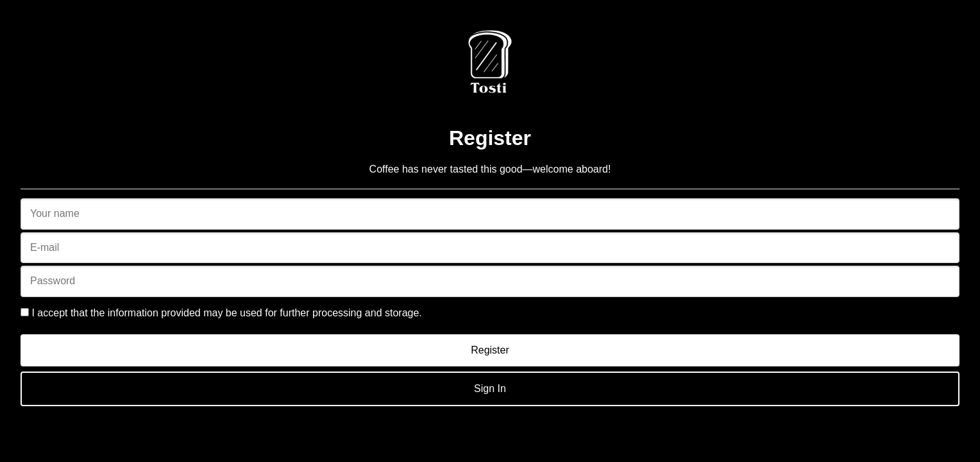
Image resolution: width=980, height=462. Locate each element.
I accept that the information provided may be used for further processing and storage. (221, 313)
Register (490, 350)
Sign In (490, 389)
